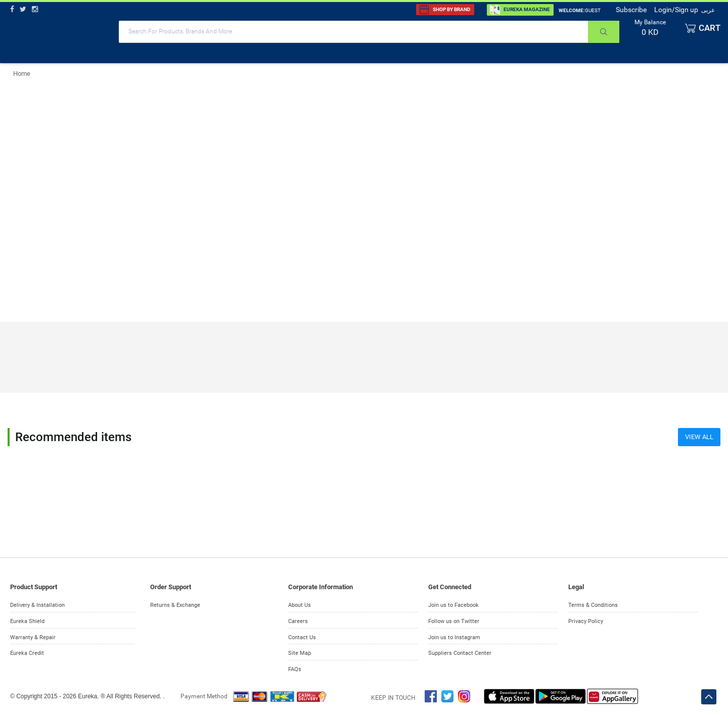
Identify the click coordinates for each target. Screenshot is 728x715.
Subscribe (631, 10)
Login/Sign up (676, 10)
